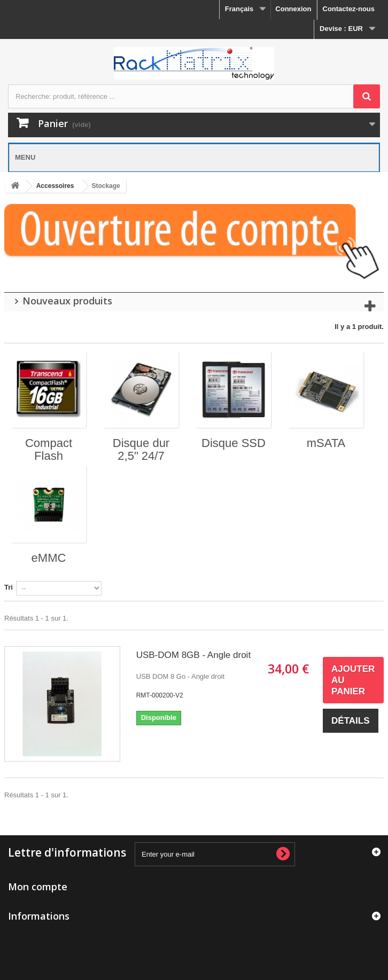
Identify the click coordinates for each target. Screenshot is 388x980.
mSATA (326, 443)
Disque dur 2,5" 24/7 (141, 449)
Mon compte (38, 887)
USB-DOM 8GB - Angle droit (193, 655)
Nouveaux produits (67, 301)
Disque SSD (234, 443)
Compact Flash (49, 449)
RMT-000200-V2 (160, 695)
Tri (9, 587)
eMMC (49, 558)
